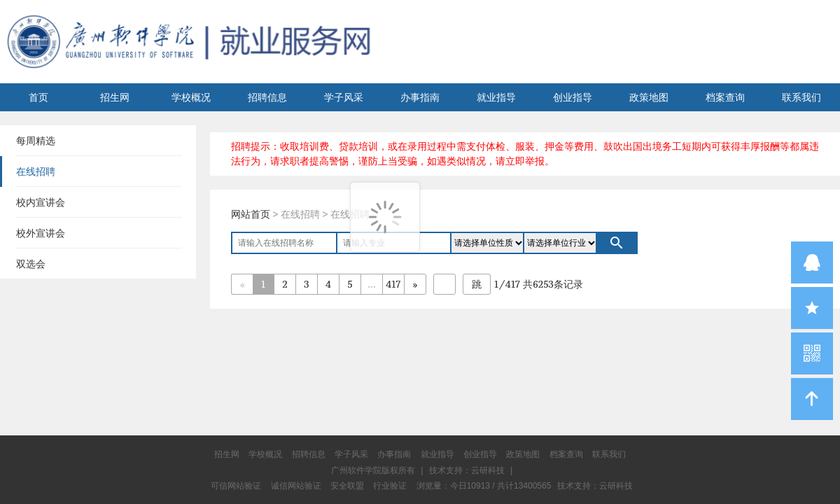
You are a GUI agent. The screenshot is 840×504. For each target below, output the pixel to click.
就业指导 (496, 97)
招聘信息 (267, 97)
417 (393, 284)
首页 (38, 97)
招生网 (115, 97)
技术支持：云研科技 (595, 486)
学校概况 (191, 97)
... (371, 284)
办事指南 (420, 97)
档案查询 (725, 97)
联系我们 (801, 97)
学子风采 (344, 97)
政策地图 (649, 97)
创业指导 (573, 97)
